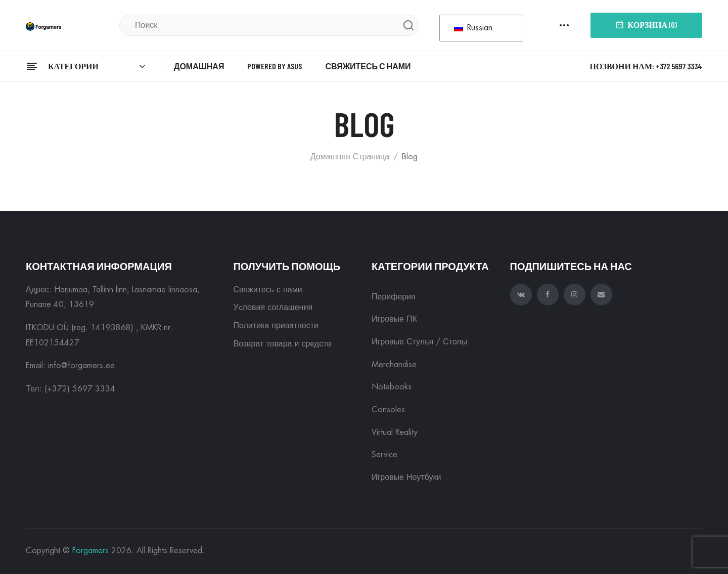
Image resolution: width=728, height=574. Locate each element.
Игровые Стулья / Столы (419, 342)
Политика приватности (276, 326)
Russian (473, 28)
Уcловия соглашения (273, 307)
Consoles (388, 410)
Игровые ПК (394, 319)
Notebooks (392, 387)
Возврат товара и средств (282, 344)
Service (384, 455)
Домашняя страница (350, 157)
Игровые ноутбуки (406, 477)
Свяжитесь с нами (267, 290)
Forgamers (90, 551)
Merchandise (394, 365)
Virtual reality (395, 432)
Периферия (394, 297)
